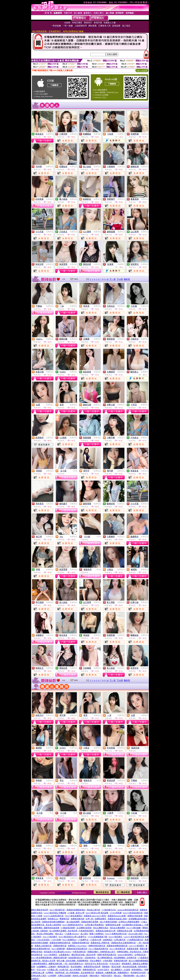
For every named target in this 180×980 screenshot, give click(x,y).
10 (108, 279)
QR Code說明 (142, 70)
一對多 (74, 471)
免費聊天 (121, 134)
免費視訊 (50, 134)
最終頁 (127, 279)
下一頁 (113, 279)
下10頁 (120, 279)
